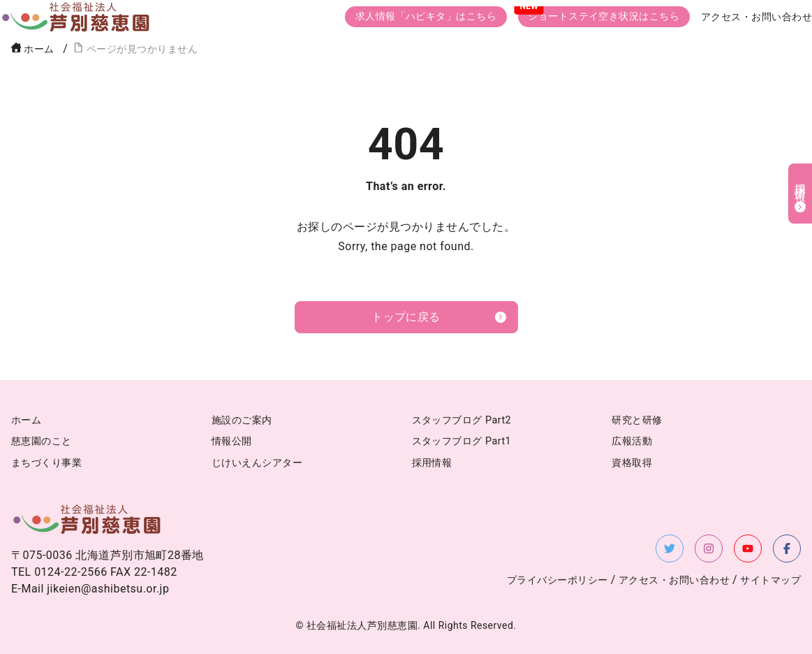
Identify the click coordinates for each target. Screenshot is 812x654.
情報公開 (232, 441)
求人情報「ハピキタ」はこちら (426, 16)
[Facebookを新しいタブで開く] (787, 548)
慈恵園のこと (42, 441)
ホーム (33, 49)
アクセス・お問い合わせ (756, 17)
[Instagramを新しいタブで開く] (709, 548)
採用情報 (432, 463)
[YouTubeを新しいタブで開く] (748, 548)
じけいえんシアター (257, 463)
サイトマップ (770, 580)
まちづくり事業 (46, 463)
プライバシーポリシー (558, 580)
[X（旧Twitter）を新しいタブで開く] (670, 548)
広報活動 (632, 441)
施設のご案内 (242, 420)
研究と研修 (637, 420)
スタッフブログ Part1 (462, 441)
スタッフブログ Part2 (462, 420)
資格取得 (632, 463)
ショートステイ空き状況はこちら (604, 16)
